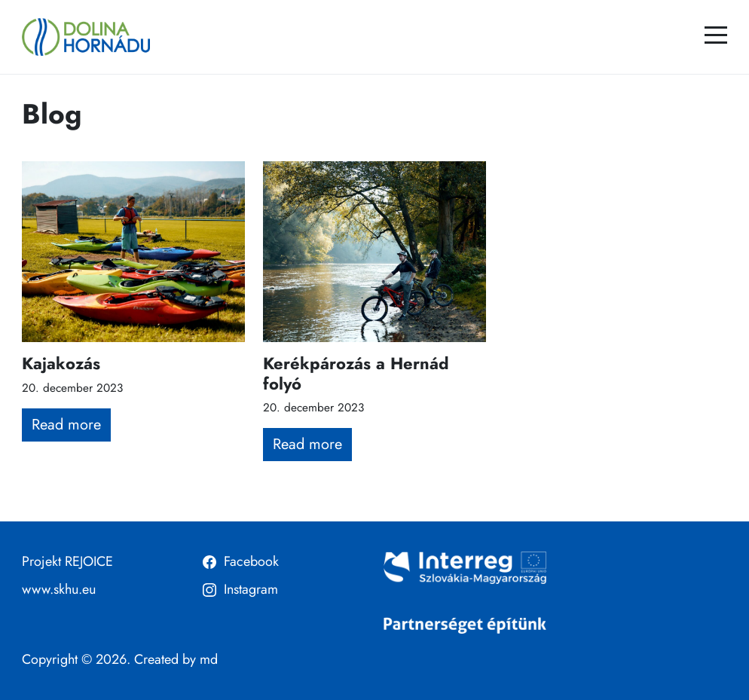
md (209, 659)
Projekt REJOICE (67, 561)
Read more (66, 425)
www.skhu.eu (59, 589)
